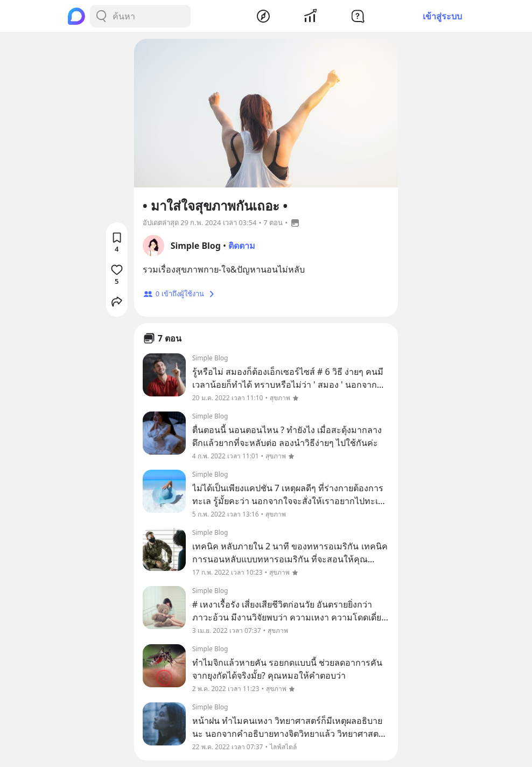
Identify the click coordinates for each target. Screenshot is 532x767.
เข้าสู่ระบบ (442, 16)
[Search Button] (101, 16)
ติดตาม (242, 246)
